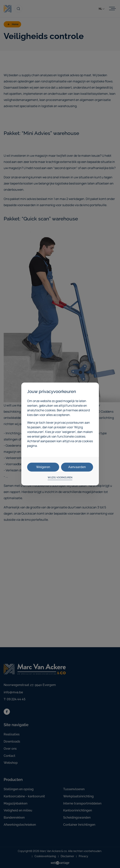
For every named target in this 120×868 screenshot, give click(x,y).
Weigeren (43, 467)
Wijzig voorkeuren (60, 478)
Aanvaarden (77, 467)
